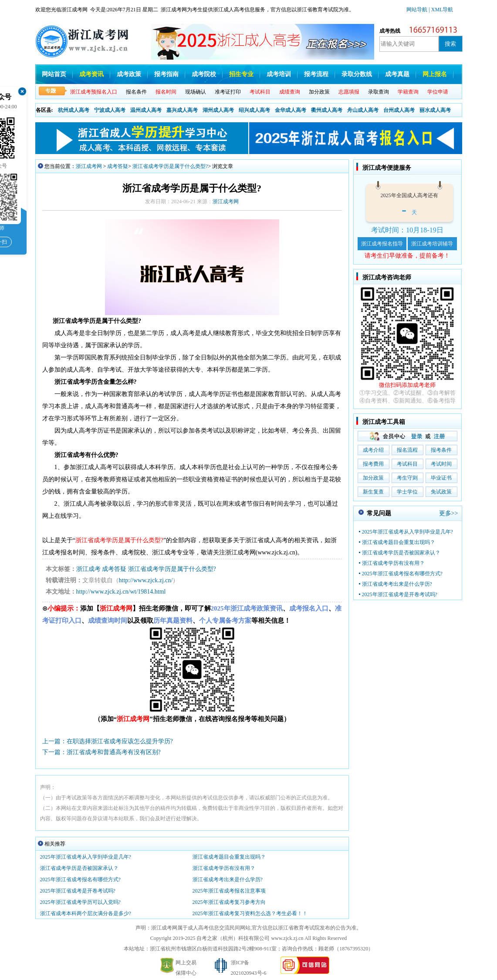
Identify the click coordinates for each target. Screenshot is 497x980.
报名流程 (407, 450)
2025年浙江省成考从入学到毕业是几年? (86, 857)
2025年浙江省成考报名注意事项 (229, 891)
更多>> (449, 513)
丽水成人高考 (435, 110)
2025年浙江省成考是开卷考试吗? (78, 891)
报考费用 (373, 464)
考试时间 (441, 464)
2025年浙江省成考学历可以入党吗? (80, 902)
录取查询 (379, 92)
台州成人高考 (399, 110)
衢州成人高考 (327, 110)
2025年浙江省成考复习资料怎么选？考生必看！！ (250, 913)
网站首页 (54, 74)
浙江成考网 (89, 166)
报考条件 (441, 450)
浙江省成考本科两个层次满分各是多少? (88, 913)
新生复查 (373, 492)
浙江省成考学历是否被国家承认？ (79, 868)
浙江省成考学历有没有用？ (224, 868)
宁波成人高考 (110, 110)
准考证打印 (228, 92)
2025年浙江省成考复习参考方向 (229, 902)
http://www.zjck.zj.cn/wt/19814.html (121, 592)
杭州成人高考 (74, 110)
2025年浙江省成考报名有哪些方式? (80, 879)
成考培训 (279, 74)
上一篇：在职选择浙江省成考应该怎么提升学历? (108, 741)
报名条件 (136, 92)
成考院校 (204, 74)
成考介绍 (373, 450)
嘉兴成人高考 (182, 110)
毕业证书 (441, 478)
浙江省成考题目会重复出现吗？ (229, 857)
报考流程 (316, 74)
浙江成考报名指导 (382, 244)
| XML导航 (441, 10)
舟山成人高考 (363, 110)
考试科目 (407, 464)
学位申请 (438, 92)
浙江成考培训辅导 (432, 244)
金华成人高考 (291, 110)
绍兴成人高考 (254, 110)
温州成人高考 (146, 110)
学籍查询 (408, 92)
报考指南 (166, 74)
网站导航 (418, 10)
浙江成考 (88, 569)
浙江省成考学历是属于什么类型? (170, 166)
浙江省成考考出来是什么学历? (228, 879)
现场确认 (196, 92)
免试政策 (441, 492)
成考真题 (397, 74)
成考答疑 (118, 166)
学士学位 (407, 492)
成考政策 (129, 74)
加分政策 (319, 92)
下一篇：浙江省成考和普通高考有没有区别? (101, 752)
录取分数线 (357, 74)
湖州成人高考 (218, 110)
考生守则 (407, 478)
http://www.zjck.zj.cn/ (146, 580)
